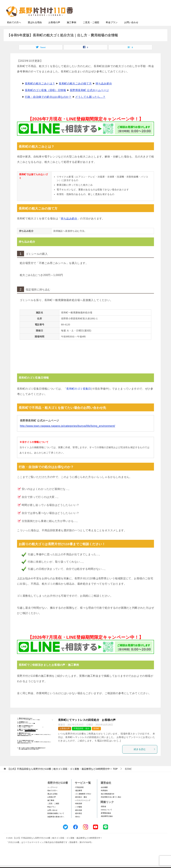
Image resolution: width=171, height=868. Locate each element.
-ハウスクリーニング (83, 807)
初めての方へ (14, 29)
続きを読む (145, 756)
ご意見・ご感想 (91, 29)
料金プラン (112, 29)
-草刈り (78, 823)
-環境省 (103, 813)
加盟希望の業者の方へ (56, 823)
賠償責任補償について (56, 820)
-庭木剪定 (78, 820)
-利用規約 (104, 797)
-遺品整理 (78, 797)
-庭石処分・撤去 (81, 804)
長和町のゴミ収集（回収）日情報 (45, 97)
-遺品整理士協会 (107, 823)
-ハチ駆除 (78, 813)
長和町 (96, 735)
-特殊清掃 (78, 810)
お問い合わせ (131, 29)
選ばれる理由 (35, 29)
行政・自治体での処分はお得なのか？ (48, 103)
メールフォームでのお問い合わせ (135, 19)
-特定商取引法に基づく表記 (111, 804)
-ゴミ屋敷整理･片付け (83, 800)
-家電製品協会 (106, 820)
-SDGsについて (106, 816)
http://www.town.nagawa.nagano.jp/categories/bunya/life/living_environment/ (67, 432)
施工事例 (71, 29)
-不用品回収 (79, 794)
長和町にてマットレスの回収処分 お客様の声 (87, 726)
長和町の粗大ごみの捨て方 (75, 90)
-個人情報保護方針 (107, 800)
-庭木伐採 (78, 817)
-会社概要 (104, 794)
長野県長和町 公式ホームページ (89, 97)
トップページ (52, 794)
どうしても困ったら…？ (90, 103)
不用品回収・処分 (81, 735)
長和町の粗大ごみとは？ (40, 90)
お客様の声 (54, 29)
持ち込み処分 (104, 90)
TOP (63, 775)
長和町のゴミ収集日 (79, 395)
